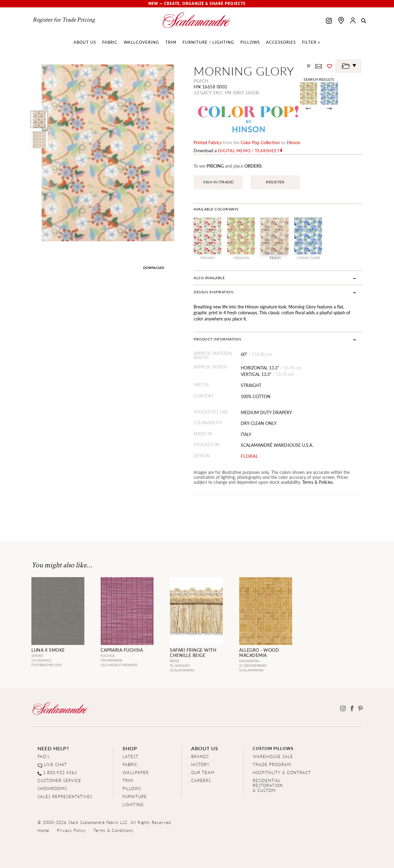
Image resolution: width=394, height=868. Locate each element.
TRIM (128, 780)
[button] (364, 21)
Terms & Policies (318, 482)
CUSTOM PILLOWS (273, 748)
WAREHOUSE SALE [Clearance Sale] (273, 756)
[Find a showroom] (341, 20)
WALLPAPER (136, 772)
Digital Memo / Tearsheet (249, 151)
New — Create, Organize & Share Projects (197, 4)
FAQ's (44, 756)
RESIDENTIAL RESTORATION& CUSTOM (268, 785)
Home (43, 830)
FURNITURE (135, 796)
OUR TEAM (203, 772)
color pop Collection (260, 142)
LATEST (131, 756)
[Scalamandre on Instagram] (329, 21)
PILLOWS (132, 788)
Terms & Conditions (113, 830)
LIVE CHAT (56, 764)
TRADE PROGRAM (272, 764)
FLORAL (249, 456)
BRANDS (200, 756)
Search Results (319, 79)
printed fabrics (208, 142)
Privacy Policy (71, 830)
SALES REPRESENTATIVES (65, 796)
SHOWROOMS (52, 788)
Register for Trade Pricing (64, 20)
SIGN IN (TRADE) (218, 182)
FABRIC (130, 764)
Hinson (294, 142)
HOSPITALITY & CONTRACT (282, 772)
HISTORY (200, 764)
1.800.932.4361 (60, 772)
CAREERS (201, 780)
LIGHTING (133, 804)
